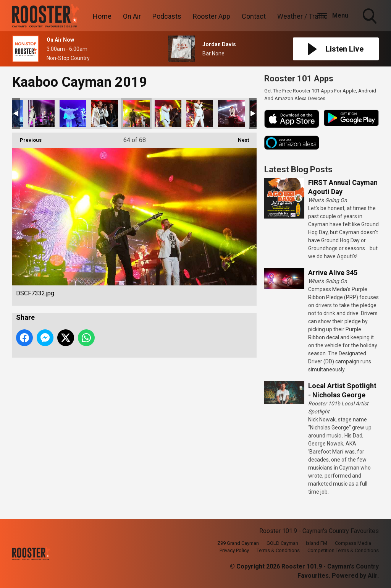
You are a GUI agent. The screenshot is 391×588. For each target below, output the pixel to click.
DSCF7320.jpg (73, 113)
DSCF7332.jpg (136, 113)
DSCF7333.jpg (168, 113)
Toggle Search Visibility (370, 17)
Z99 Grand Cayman (238, 543)
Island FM (317, 543)
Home (102, 16)
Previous (27, 138)
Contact (254, 16)
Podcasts (167, 16)
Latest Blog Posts (298, 169)
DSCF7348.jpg (231, 113)
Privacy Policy (234, 550)
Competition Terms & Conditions (343, 550)
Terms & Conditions (278, 550)
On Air (132, 16)
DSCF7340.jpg (200, 113)
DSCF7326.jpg (105, 113)
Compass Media (353, 543)
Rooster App (212, 16)
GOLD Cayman (282, 543)
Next (240, 138)
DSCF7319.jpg (41, 113)
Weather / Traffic (302, 16)
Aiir (372, 576)
